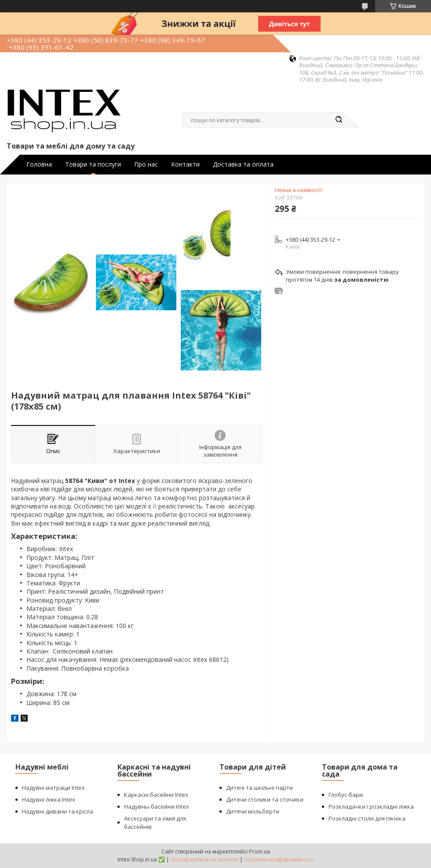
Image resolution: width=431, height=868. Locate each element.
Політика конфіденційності (279, 859)
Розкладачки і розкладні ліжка (371, 806)
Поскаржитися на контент (205, 859)
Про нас (146, 164)
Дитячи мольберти (253, 811)
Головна (39, 164)
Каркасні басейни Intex (156, 795)
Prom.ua (259, 852)
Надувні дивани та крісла (58, 811)
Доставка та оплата (243, 164)
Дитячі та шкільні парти (259, 788)
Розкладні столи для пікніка (367, 818)
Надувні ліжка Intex (49, 799)
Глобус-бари (346, 795)
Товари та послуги (93, 164)
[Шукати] (339, 120)
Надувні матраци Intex (53, 788)
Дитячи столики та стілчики (265, 799)
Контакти (185, 164)
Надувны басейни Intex (157, 806)
